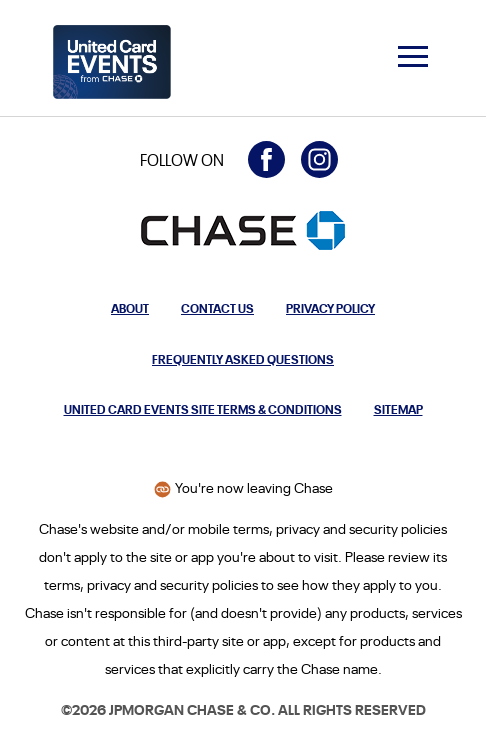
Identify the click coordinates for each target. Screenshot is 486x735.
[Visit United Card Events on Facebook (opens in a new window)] (266, 159)
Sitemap (398, 408)
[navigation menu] (413, 56)
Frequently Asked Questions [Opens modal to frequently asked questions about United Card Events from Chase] (243, 358)
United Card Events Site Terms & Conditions (203, 408)
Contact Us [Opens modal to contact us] (217, 307)
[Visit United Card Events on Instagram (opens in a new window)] (319, 159)
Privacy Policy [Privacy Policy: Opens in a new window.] (330, 307)
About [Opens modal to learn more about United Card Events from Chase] (130, 307)
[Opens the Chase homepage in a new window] (243, 230)
